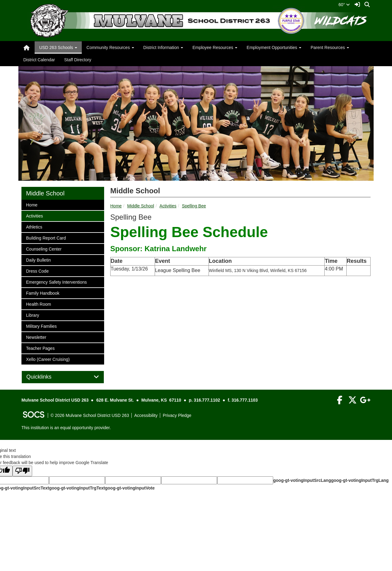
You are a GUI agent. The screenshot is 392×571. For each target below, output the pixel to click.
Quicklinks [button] (46, 377)
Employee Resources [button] (215, 47)
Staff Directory (77, 60)
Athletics (34, 227)
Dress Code (37, 271)
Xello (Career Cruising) (48, 359)
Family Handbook (43, 293)
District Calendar (39, 60)
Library (34, 315)
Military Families (41, 326)
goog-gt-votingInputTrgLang (360, 480)
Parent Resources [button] (330, 47)
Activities (168, 206)
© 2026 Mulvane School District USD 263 (90, 415)
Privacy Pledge (177, 415)
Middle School (141, 206)
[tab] (63, 377)
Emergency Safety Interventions (56, 282)
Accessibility (146, 415)
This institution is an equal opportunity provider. (66, 428)
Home (116, 206)
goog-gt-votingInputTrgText (77, 488)
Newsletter (36, 337)
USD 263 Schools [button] (58, 47)
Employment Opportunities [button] (274, 47)
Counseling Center (44, 249)
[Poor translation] (22, 471)
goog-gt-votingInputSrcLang (302, 480)
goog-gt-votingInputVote (130, 488)
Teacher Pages (40, 348)
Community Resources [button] (110, 47)
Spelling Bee (194, 206)
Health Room (38, 304)
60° (344, 5)
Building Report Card (46, 238)
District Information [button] (163, 47)
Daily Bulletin (38, 260)
